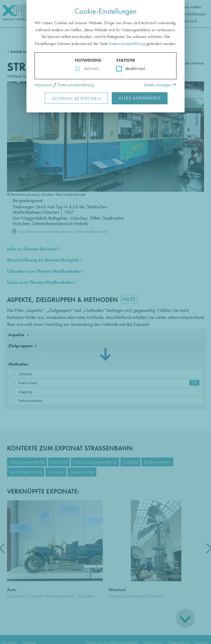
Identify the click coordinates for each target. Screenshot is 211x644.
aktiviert (90, 68)
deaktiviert (132, 68)
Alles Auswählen (140, 98)
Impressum (43, 85)
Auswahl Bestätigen (76, 99)
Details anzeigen (158, 85)
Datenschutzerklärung (127, 44)
